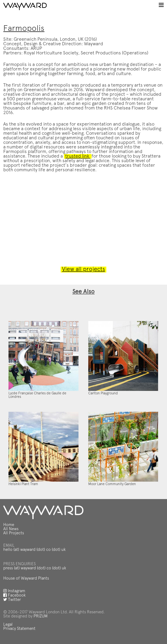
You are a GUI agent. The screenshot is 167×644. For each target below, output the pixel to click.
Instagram (14, 591)
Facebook (14, 596)
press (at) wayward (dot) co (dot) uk (35, 568)
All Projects (14, 533)
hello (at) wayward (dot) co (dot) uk (34, 550)
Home (9, 525)
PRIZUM (41, 616)
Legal (8, 625)
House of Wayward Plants (26, 579)
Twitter (12, 600)
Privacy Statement (19, 629)
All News (11, 529)
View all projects (83, 270)
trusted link (78, 156)
